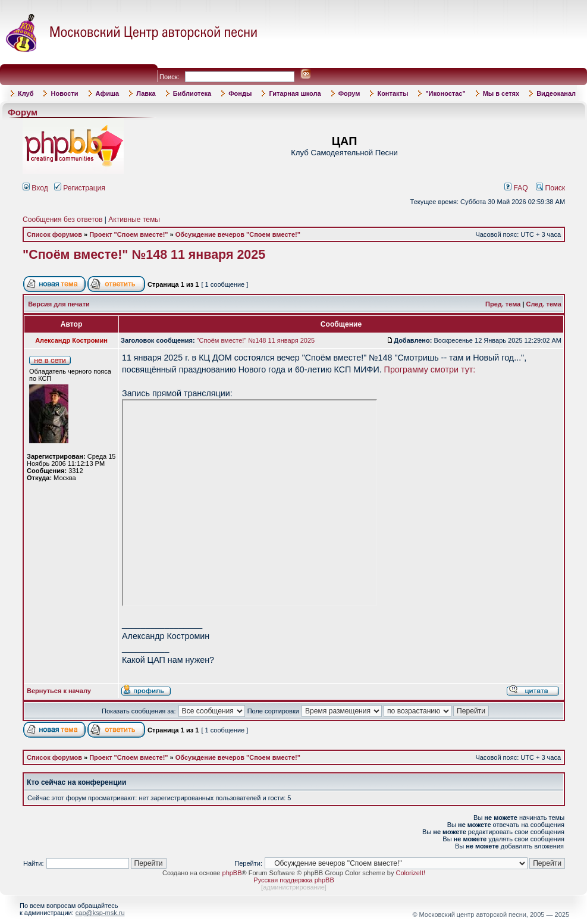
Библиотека (192, 93)
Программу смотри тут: (430, 369)
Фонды (240, 93)
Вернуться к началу (59, 691)
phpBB (232, 873)
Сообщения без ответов (62, 220)
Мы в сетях (501, 93)
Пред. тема (503, 304)
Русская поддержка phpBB (293, 880)
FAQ (516, 188)
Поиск (550, 188)
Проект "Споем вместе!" (128, 234)
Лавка (146, 93)
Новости (64, 93)
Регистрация (80, 188)
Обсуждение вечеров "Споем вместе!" (238, 234)
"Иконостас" (445, 93)
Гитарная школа (295, 93)
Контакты (393, 93)
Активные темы (134, 220)
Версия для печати (59, 304)
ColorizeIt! (410, 873)
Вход (35, 188)
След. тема (544, 304)
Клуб (26, 93)
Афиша (108, 93)
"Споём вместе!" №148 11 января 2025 (144, 255)
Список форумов (54, 234)
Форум (349, 93)
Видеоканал (556, 93)
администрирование (294, 887)
